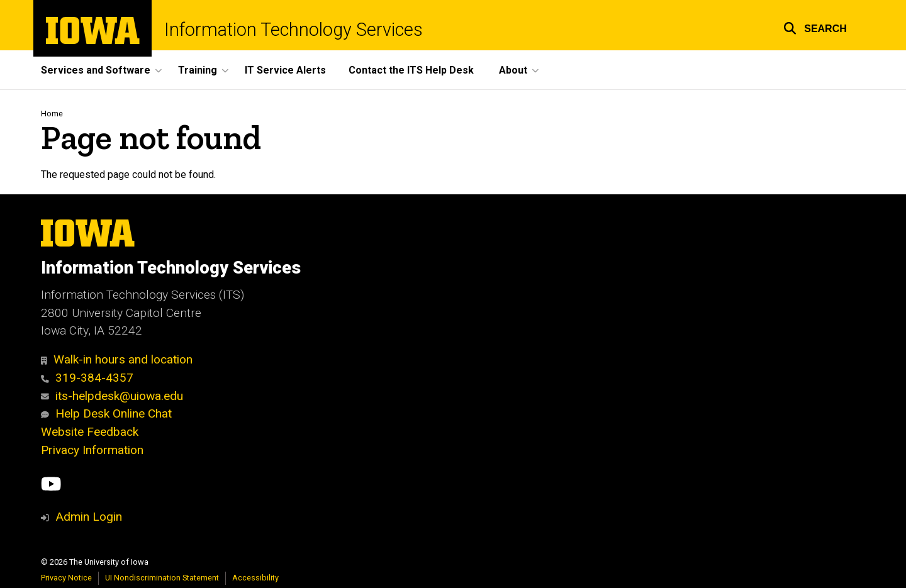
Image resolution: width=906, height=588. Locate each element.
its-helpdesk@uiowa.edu (112, 396)
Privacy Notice (66, 578)
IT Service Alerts (285, 70)
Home (52, 114)
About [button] (513, 70)
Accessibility (255, 578)
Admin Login (89, 517)
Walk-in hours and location (117, 359)
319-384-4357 (87, 378)
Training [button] (198, 70)
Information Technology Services (294, 30)
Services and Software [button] (96, 70)
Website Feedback (90, 432)
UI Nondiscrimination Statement (162, 578)
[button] (815, 27)
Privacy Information (92, 450)
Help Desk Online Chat (106, 413)
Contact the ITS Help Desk (411, 70)
